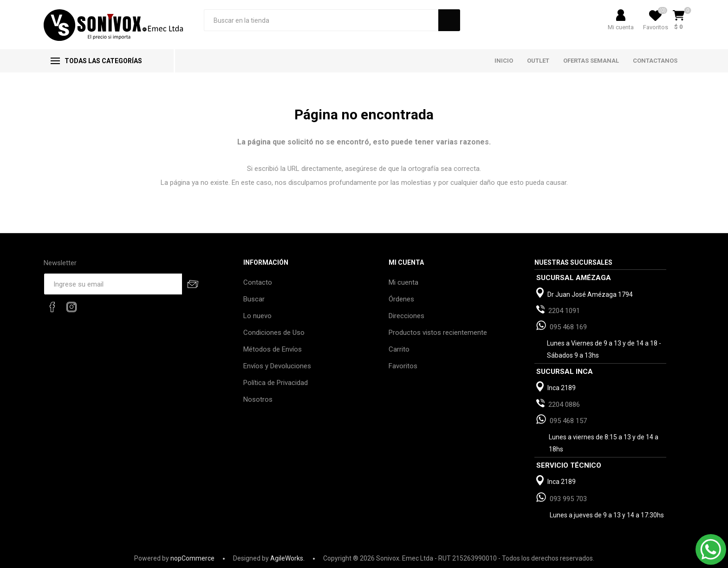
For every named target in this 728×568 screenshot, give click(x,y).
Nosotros (258, 399)
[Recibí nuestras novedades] (113, 284)
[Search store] (321, 20)
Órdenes (401, 299)
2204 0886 (564, 405)
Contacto (258, 282)
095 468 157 (568, 421)
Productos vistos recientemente (438, 333)
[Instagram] (71, 307)
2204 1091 (564, 311)
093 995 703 (568, 499)
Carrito (399, 349)
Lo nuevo (257, 316)
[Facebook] (52, 307)
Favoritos (403, 366)
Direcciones (406, 316)
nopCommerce (192, 558)
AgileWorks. (287, 558)
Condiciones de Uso (274, 333)
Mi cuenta (621, 27)
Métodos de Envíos (273, 349)
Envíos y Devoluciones (277, 366)
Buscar (254, 299)
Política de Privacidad (276, 383)
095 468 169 (568, 327)
